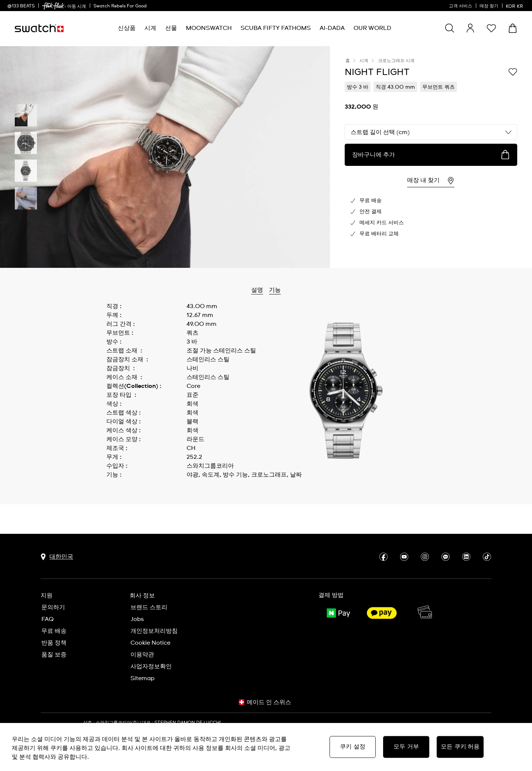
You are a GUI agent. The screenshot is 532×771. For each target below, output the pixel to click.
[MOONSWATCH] (209, 28)
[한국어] (515, 6)
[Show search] (450, 28)
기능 (275, 290)
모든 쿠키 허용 (460, 747)
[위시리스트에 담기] (513, 72)
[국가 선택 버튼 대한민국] (57, 543)
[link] (53, 6)
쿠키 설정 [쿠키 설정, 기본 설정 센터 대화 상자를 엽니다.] (353, 747)
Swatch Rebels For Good (120, 6)
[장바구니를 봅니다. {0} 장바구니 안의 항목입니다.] (513, 28)
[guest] (470, 28)
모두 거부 (406, 747)
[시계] (150, 28)
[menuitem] (127, 28)
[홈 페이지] (39, 28)
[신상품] (127, 28)
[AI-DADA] (332, 28)
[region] (266, 747)
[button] (491, 28)
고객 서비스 (461, 6)
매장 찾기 (489, 6)
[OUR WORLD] (372, 28)
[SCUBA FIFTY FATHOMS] (276, 28)
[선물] (171, 28)
